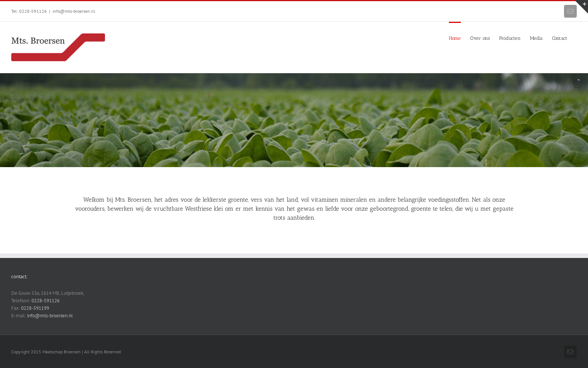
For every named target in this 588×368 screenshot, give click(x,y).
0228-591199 (35, 308)
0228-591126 (46, 301)
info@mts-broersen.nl (74, 11)
